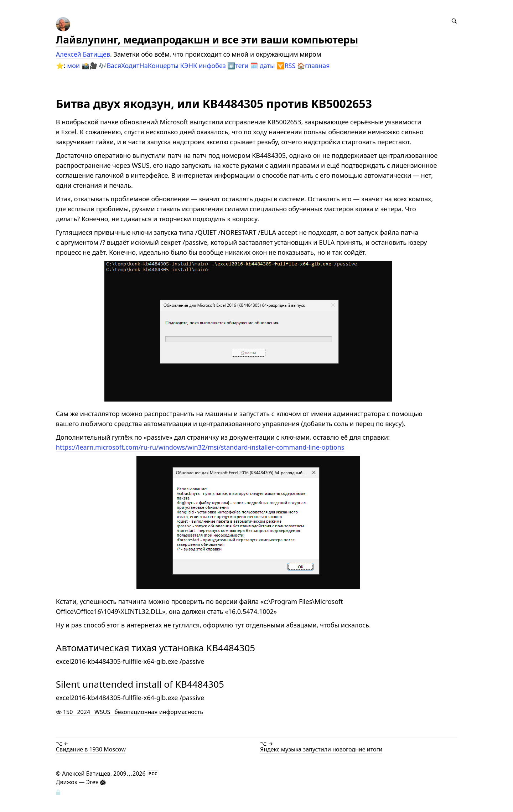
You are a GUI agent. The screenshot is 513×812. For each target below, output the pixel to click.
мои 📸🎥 (82, 66)
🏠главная (313, 66)
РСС (153, 774)
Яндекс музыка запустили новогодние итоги (321, 749)
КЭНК (189, 66)
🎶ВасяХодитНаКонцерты (139, 66)
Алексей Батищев (83, 54)
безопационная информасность (159, 712)
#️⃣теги (238, 66)
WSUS (102, 712)
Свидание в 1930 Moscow (91, 749)
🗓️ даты (262, 66)
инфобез (212, 66)
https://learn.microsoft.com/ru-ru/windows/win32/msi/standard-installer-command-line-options (200, 447)
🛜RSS (286, 66)
